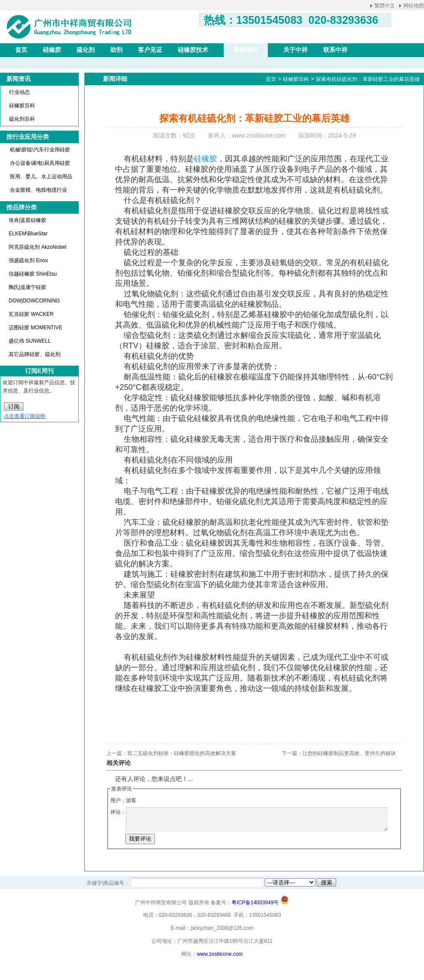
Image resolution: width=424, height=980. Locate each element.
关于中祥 (296, 50)
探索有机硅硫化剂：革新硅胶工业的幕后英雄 (368, 79)
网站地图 (414, 6)
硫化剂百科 (22, 119)
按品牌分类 (22, 207)
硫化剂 (86, 50)
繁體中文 (385, 6)
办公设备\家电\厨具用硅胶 (40, 163)
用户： (118, 800)
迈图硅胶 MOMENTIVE (35, 328)
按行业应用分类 (28, 137)
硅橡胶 (52, 50)
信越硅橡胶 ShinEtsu (33, 274)
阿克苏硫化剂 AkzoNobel (37, 247)
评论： (118, 812)
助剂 (116, 50)
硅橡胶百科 (22, 106)
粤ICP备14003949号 (255, 903)
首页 (21, 50)
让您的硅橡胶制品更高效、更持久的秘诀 (349, 753)
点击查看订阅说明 (25, 416)
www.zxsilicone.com (220, 954)
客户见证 (150, 50)
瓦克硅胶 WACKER (31, 314)
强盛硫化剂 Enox (28, 260)
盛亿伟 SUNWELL (30, 341)
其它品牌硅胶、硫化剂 (35, 354)
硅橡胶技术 (193, 50)
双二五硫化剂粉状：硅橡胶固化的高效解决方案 (182, 753)
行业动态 (19, 92)
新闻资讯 (246, 50)
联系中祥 (335, 50)
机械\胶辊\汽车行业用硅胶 (40, 150)
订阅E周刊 (39, 371)
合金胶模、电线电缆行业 (39, 190)
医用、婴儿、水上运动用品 (41, 177)
